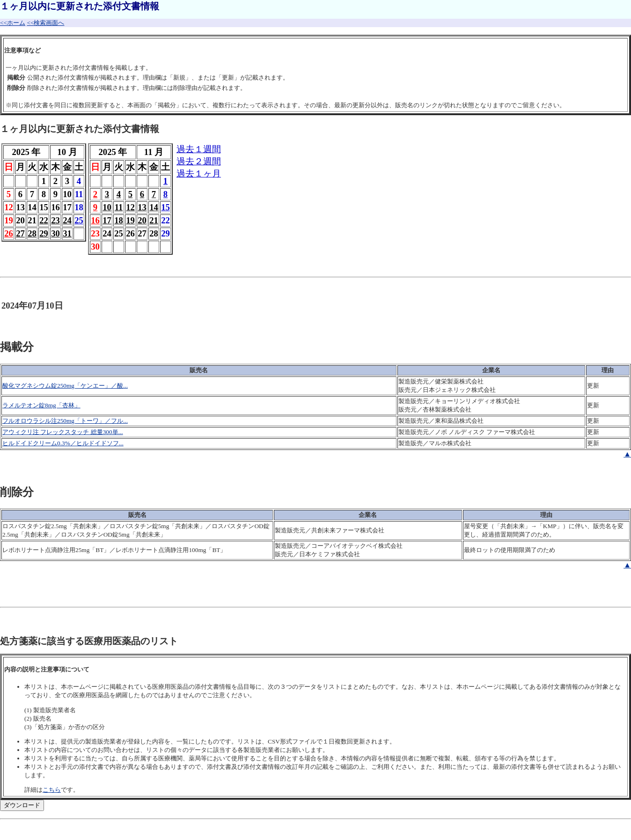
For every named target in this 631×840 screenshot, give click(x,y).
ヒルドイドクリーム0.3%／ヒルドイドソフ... (63, 443)
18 (119, 220)
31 (67, 233)
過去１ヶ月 (199, 173)
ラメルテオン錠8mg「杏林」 (41, 405)
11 (119, 207)
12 (130, 207)
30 (55, 233)
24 (67, 220)
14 (154, 207)
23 (55, 220)
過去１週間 (199, 149)
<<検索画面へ (45, 23)
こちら (52, 790)
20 (142, 220)
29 (44, 233)
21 (154, 220)
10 (107, 207)
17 (107, 220)
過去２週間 (199, 161)
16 (95, 220)
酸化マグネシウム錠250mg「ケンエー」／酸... (65, 386)
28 (32, 233)
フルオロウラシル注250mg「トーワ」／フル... (65, 421)
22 (44, 220)
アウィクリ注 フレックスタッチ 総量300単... (63, 432)
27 (20, 233)
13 (142, 207)
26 (9, 233)
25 (79, 220)
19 (130, 220)
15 (165, 207)
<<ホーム (13, 23)
